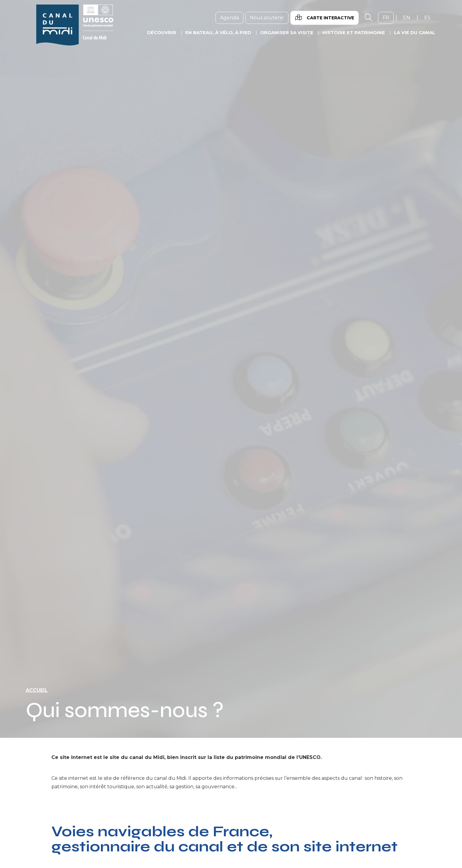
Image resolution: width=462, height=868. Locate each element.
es (430, 18)
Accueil (37, 690)
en (409, 18)
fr (388, 18)
